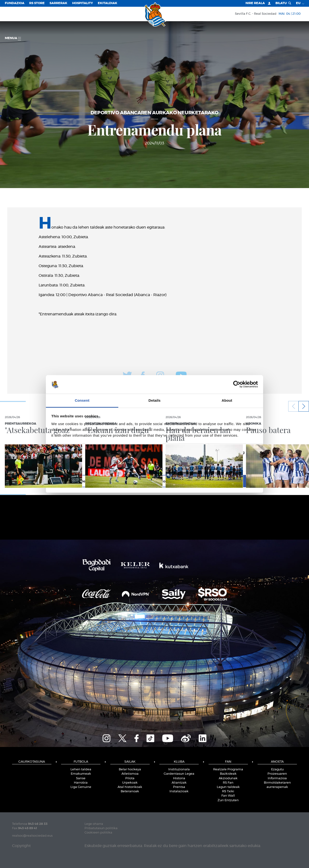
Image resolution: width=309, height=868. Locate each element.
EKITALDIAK (108, 3)
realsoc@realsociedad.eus (32, 836)
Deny (85, 481)
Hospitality (83, 3)
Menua (13, 38)
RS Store (37, 3)
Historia (179, 778)
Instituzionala (179, 770)
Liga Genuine (81, 787)
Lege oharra (94, 824)
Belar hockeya (130, 770)
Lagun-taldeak (228, 787)
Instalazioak (179, 791)
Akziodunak (228, 778)
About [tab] (227, 400)
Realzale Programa (228, 770)
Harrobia (81, 783)
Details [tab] (154, 400)
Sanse (81, 778)
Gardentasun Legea (179, 774)
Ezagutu (277, 770)
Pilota (130, 778)
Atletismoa (130, 774)
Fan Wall (228, 796)
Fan (228, 762)
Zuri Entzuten (228, 800)
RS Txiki (228, 791)
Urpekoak (130, 783)
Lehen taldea (81, 770)
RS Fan (228, 783)
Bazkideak (228, 774)
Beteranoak (130, 791)
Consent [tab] (82, 400)
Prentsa (179, 787)
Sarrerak (58, 3)
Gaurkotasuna (32, 762)
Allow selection (154, 481)
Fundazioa (15, 3)
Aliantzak (179, 783)
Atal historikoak (130, 787)
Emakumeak (81, 774)
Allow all (224, 481)
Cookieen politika (98, 833)
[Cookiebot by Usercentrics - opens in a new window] (237, 384)
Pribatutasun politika (101, 828)
